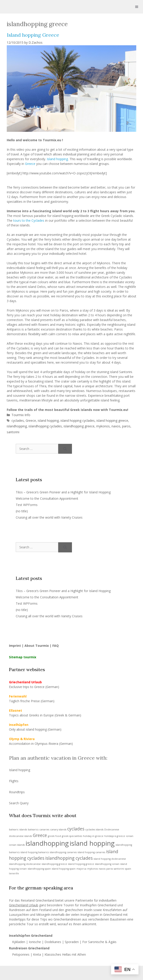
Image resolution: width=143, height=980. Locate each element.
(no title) (22, 511)
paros (126, 426)
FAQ (56, 646)
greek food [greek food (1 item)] (54, 836)
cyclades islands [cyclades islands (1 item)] (94, 830)
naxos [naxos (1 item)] (102, 869)
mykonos (103, 426)
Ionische (35, 942)
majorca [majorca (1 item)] (81, 869)
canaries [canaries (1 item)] (44, 830)
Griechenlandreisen (67, 919)
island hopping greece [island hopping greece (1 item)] (81, 864)
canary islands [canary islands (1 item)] (58, 830)
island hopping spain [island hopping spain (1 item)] (64, 869)
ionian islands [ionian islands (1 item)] (17, 845)
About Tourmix (37, 646)
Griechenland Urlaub (24, 905)
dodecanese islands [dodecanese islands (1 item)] (20, 836)
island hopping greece (112, 420)
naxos (116, 426)
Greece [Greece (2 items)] (40, 835)
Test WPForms (27, 505)
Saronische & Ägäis (102, 942)
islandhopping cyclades (45, 426)
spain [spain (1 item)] (128, 869)
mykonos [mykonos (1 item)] (93, 869)
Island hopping (57, 159)
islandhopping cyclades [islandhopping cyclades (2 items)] (69, 858)
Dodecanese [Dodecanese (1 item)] (112, 830)
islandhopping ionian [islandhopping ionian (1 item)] (107, 864)
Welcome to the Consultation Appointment (47, 498)
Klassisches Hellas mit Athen (65, 954)
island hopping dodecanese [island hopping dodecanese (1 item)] (110, 859)
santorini (13, 432)
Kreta (37, 954)
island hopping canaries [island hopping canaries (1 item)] (91, 852)
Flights (14, 781)
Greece (30, 164)
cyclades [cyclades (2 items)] (76, 829)
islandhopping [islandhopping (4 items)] (47, 843)
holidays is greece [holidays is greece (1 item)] (115, 836)
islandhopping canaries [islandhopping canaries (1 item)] (63, 852)
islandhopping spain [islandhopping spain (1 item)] (39, 869)
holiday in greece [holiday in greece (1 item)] (93, 836)
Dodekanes (53, 942)
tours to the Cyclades (29, 220)
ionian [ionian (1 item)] (130, 836)
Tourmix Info (21, 415)
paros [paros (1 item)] (110, 869)
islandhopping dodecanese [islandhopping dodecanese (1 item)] (25, 864)
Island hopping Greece (33, 35)
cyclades (18, 420)
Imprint (15, 646)
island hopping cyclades (78, 420)
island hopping (48, 420)
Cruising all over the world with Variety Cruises (49, 517)
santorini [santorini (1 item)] (119, 869)
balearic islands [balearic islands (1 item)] (18, 830)
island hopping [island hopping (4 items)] (92, 843)
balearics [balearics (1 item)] (33, 830)
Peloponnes (21, 954)
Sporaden (72, 942)
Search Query (19, 803)
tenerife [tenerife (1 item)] (14, 873)
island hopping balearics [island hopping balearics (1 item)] (35, 852)
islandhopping (17, 426)
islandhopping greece (79, 426)
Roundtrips (17, 792)
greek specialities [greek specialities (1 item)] (72, 836)
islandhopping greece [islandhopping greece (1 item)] (54, 864)
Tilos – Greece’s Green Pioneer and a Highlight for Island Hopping (63, 492)
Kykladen (19, 942)
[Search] (65, 449)
